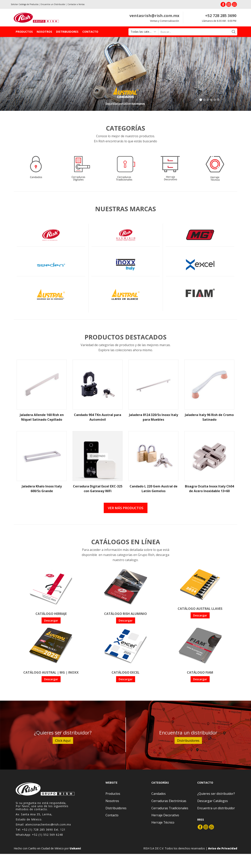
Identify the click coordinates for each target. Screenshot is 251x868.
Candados (159, 794)
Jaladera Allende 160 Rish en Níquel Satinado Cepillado (42, 417)
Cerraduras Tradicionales (170, 808)
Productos (24, 32)
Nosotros (44, 32)
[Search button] (234, 32)
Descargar (51, 620)
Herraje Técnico (163, 822)
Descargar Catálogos (213, 801)
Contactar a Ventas (76, 4)
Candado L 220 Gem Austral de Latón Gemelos (154, 489)
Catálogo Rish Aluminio (125, 614)
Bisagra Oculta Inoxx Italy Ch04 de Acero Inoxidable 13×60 (209, 489)
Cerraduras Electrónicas (169, 801)
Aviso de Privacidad (223, 848)
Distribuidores (67, 32)
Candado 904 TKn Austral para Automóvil (98, 417)
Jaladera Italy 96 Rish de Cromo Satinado (209, 417)
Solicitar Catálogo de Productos (25, 4)
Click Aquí (63, 740)
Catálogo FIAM (200, 672)
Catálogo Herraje (51, 614)
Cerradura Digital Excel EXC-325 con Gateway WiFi (98, 489)
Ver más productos (126, 508)
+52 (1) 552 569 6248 (47, 835)
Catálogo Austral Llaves (200, 609)
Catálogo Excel (125, 672)
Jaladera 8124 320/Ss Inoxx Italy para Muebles (154, 417)
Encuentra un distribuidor (216, 808)
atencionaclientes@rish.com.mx (48, 824)
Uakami (75, 848)
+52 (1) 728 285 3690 (37, 830)
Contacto (90, 32)
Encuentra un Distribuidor (53, 4)
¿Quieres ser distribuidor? (216, 794)
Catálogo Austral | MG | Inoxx (51, 672)
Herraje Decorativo (165, 815)
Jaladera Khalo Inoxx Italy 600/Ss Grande (42, 489)
